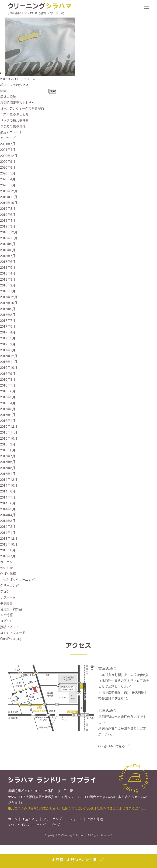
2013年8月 (8, 550)
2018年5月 (8, 267)
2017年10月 (9, 303)
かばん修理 (8, 574)
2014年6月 (8, 503)
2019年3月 (8, 226)
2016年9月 (8, 373)
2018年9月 (8, 244)
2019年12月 (9, 191)
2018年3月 (8, 279)
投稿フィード (9, 627)
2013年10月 (9, 544)
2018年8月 (8, 250)
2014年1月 (8, 532)
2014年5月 (8, 509)
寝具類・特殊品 (11, 609)
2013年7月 (8, 556)
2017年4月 (8, 332)
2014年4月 (8, 515)
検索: (4, 91)
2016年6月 (8, 391)
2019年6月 (8, 214)
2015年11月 (9, 432)
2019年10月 (9, 203)
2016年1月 (8, 420)
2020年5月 (8, 173)
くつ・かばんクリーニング (27, 827)
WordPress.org (10, 638)
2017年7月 (8, 320)
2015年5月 (8, 468)
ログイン (6, 621)
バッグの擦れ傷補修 (14, 120)
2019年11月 (9, 197)
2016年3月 (8, 409)
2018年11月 (9, 238)
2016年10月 (9, 367)
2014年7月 (8, 497)
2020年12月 (9, 156)
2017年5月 (8, 326)
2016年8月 (8, 379)
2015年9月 (8, 444)
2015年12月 (9, 426)
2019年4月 (8, 220)
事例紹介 (6, 603)
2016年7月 (8, 385)
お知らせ (6, 568)
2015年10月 (9, 438)
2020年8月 (8, 167)
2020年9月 (8, 161)
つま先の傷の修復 (13, 126)
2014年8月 (8, 491)
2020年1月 (8, 185)
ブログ (5, 591)
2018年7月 (8, 256)
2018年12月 (9, 232)
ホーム (13, 821)
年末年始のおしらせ (14, 114)
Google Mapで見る (112, 748)
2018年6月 (8, 261)
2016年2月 (8, 415)
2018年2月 (8, 285)
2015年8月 (8, 450)
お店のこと (30, 821)
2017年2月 (8, 344)
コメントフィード (13, 633)
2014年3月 (8, 521)
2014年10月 (9, 485)
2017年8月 (8, 315)
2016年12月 (9, 356)
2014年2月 (8, 526)
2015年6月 (8, 462)
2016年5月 (8, 397)
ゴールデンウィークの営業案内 (22, 108)
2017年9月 (8, 309)
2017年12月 (9, 297)
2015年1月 (8, 474)
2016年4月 (8, 403)
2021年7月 (8, 144)
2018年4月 (8, 273)
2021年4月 (8, 149)
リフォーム (8, 597)
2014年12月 (9, 479)
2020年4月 (8, 179)
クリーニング (9, 585)
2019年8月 (8, 208)
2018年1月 (8, 291)
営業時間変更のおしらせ (17, 102)
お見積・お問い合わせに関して (78, 860)
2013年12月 (9, 538)
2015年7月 (8, 456)
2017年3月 (8, 338)
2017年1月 (8, 350)
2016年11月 (9, 362)
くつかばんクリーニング (17, 579)
